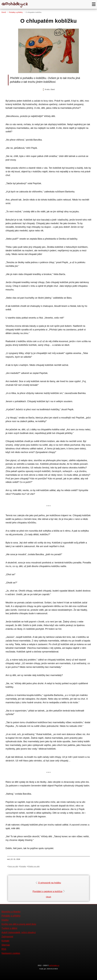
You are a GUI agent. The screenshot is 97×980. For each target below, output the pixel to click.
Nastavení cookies (11, 953)
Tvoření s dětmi (9, 928)
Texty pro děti (13, 866)
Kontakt (5, 941)
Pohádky (23, 866)
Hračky (5, 920)
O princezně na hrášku (48, 883)
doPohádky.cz (54, 965)
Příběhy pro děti (34, 866)
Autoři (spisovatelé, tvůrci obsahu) (19, 932)
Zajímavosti (7, 937)
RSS (4, 949)
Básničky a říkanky (11, 912)
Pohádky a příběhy (16, 12)
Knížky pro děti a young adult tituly (19, 924)
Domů (4, 12)
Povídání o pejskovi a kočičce (48, 891)
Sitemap (6, 945)
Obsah (48, 897)
